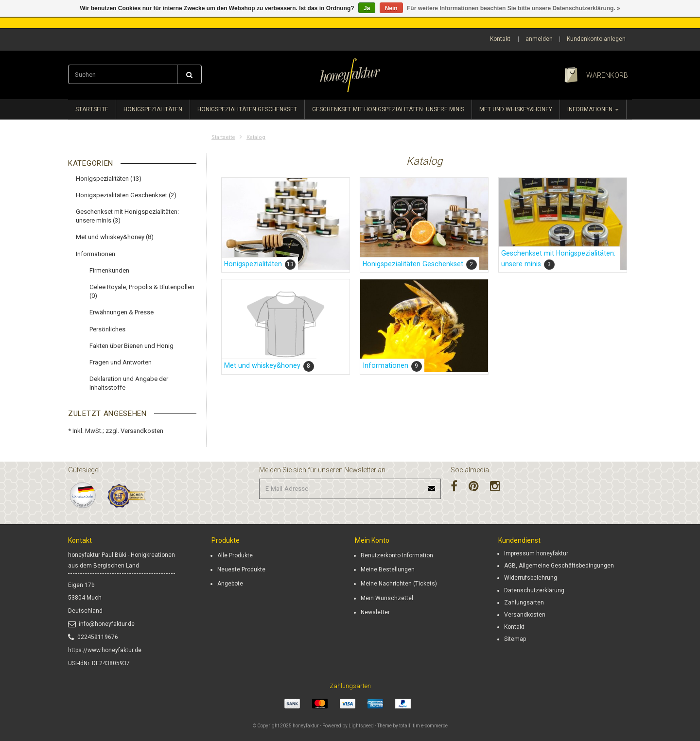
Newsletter (375, 612)
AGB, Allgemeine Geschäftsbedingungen (559, 566)
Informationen (593, 109)
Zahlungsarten (524, 603)
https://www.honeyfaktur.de (105, 650)
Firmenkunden (109, 270)
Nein (391, 8)
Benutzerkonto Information (397, 555)
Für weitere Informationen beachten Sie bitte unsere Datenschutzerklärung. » (514, 8)
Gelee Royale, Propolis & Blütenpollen (142, 291)
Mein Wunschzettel (387, 598)
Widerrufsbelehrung (531, 578)
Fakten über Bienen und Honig (131, 346)
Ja (367, 8)
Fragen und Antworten (121, 362)
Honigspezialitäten (153, 109)
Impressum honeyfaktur (536, 553)
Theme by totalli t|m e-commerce (412, 726)
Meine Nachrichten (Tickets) (399, 584)
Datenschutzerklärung (534, 590)
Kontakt (500, 39)
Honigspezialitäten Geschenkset (247, 109)
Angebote (230, 584)
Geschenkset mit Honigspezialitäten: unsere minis (388, 109)
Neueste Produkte (241, 569)
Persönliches (107, 329)
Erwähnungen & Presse (122, 312)
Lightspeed (361, 726)
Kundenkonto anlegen (596, 39)
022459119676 (93, 637)
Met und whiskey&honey (516, 109)
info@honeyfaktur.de (101, 624)
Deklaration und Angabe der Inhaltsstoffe (129, 383)
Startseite (92, 109)
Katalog (256, 137)
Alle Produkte (235, 555)
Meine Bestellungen (388, 569)
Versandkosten (142, 431)
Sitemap (515, 639)
